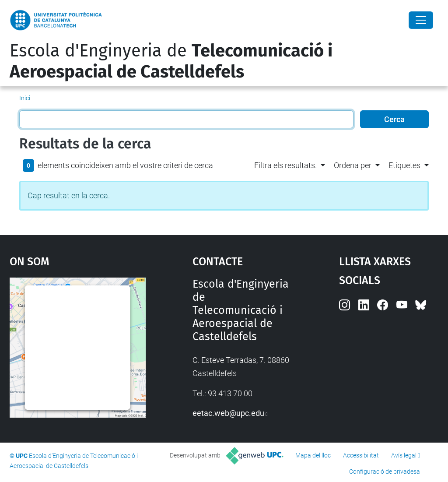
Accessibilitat (361, 455)
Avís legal (404, 455)
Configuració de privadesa (385, 471)
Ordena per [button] (353, 165)
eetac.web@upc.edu (228, 413)
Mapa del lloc (313, 455)
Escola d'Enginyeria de (171, 61)
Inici (25, 98)
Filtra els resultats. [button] (285, 165)
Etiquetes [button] (404, 165)
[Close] (421, 20)
